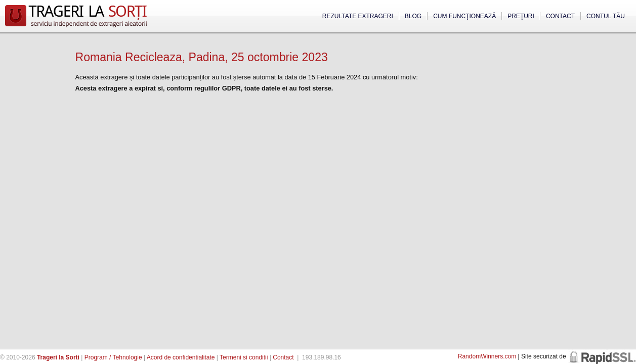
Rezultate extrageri (358, 16)
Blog (413, 16)
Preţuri (521, 16)
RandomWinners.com (487, 356)
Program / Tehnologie (113, 357)
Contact (560, 16)
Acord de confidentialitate (181, 357)
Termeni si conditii (244, 357)
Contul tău (606, 16)
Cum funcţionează (464, 16)
